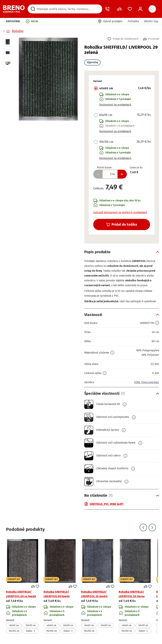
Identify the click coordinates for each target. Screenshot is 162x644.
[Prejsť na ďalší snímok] (152, 527)
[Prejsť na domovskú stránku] (14, 9)
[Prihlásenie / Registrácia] (140, 9)
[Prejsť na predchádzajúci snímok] (143, 527)
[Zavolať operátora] (108, 9)
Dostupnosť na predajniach (115, 105)
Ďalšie (31, 631)
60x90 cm (31, 625)
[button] (12, 21)
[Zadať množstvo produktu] (110, 174)
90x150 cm (14, 631)
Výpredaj (92, 62)
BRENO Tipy (151, 21)
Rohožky (18, 31)
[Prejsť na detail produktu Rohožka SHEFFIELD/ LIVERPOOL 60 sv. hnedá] (23, 586)
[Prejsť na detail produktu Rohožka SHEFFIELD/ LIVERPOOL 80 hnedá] (60, 586)
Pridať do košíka (122, 224)
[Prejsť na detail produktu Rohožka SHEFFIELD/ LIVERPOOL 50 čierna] (135, 586)
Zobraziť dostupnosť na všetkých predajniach (120, 212)
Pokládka (133, 21)
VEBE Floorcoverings (147, 382)
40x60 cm (14, 625)
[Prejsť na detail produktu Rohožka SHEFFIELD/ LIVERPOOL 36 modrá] (98, 586)
